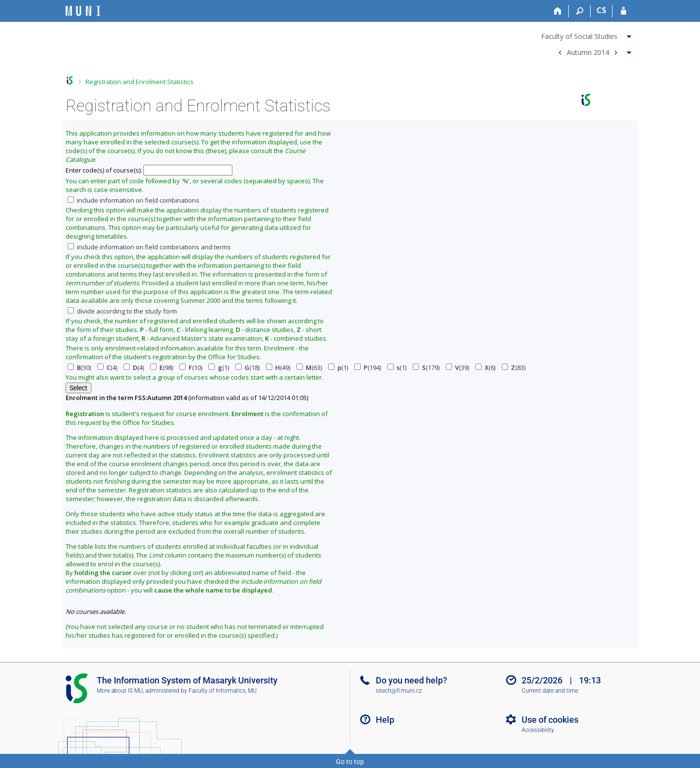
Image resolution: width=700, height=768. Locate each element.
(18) (247, 367)
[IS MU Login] (623, 11)
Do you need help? (411, 680)
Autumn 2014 (588, 52)
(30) (79, 367)
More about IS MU (120, 691)
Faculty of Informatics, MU (223, 691)
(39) (457, 367)
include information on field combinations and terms (149, 247)
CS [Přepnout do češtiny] (601, 10)
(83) (514, 367)
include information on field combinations (133, 200)
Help (385, 720)
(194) (368, 367)
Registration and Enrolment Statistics (140, 82)
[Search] (580, 11)
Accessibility (538, 730)
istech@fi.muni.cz (399, 691)
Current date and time (550, 691)
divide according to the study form (122, 311)
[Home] (558, 11)
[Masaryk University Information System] (83, 11)
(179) (426, 367)
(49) (278, 367)
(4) (107, 367)
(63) (309, 367)
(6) (485, 367)
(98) (162, 367)
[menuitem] (587, 35)
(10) (191, 367)
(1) (219, 367)
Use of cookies (550, 720)
